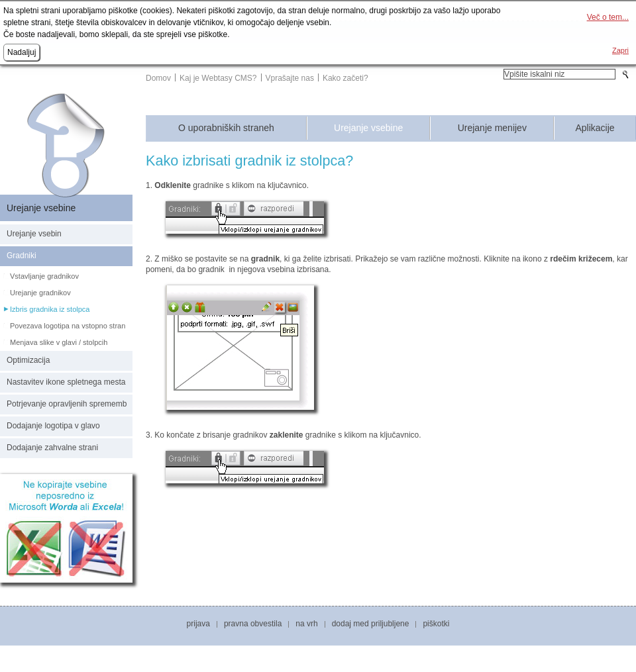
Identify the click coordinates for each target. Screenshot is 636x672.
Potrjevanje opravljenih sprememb (67, 404)
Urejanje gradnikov (40, 293)
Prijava (198, 624)
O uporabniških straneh (226, 128)
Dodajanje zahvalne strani (52, 448)
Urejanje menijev (492, 128)
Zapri (620, 50)
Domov (158, 78)
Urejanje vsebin (34, 234)
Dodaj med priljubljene (371, 624)
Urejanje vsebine (368, 128)
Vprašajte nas (290, 78)
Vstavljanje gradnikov (44, 276)
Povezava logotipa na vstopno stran (68, 326)
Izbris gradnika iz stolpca (50, 309)
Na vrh (306, 624)
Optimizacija (28, 360)
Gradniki (22, 256)
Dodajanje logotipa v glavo (53, 426)
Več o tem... (608, 17)
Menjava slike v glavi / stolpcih (59, 342)
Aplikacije (595, 128)
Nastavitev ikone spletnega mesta (66, 382)
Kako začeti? (345, 78)
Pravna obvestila (253, 624)
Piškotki (436, 624)
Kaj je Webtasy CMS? (218, 78)
